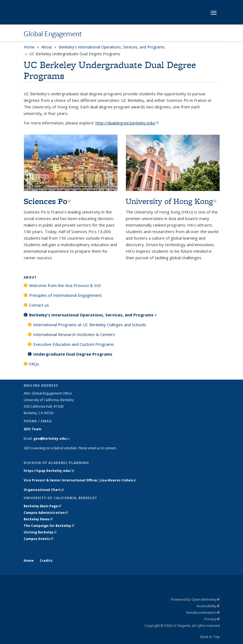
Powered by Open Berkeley (195, 599)
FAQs (34, 364)
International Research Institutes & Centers (74, 334)
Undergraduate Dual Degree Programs (73, 354)
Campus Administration (46, 513)
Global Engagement (53, 33)
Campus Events (39, 539)
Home (29, 47)
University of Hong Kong (171, 201)
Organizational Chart (44, 490)
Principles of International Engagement (65, 295)
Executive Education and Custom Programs (74, 344)
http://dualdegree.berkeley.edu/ (127, 123)
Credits (46, 561)
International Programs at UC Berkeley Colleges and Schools (90, 325)
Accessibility (208, 606)
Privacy (212, 619)
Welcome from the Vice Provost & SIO (65, 285)
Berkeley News (38, 519)
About (47, 47)
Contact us (39, 305)
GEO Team (33, 429)
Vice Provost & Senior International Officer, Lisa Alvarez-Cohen (80, 480)
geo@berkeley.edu (51, 439)
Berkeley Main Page (42, 506)
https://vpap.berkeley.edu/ (49, 471)
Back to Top (210, 637)
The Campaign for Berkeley (49, 526)
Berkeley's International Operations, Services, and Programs (112, 47)
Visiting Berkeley (40, 532)
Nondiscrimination (203, 612)
